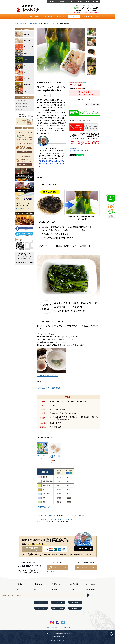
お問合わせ (70, 1)
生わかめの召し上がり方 (66, 519)
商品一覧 (74, 17)
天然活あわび (23, 53)
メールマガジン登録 (58, 567)
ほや (21, 72)
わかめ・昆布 (28, 24)
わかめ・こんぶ (24, 60)
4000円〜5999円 (22, 103)
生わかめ (35, 24)
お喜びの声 (61, 17)
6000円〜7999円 (22, 106)
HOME (17, 24)
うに (21, 66)
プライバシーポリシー (65, 627)
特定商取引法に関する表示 (51, 627)
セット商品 (50, 516)
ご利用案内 (61, 1)
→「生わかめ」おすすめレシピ (47, 376)
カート (95, 1)
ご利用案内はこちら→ (44, 507)
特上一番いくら (24, 47)
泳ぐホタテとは (35, 17)
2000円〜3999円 (22, 101)
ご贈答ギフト (23, 85)
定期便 (21, 91)
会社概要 (52, 1)
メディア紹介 (48, 17)
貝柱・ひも (23, 41)
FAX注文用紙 (24, 152)
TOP (21, 17)
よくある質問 (75, 608)
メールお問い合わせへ (86, 567)
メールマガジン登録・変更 (23, 209)
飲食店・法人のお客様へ (90, 17)
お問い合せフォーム (24, 165)
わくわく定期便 (90, 590)
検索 (90, 595)
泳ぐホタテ (23, 34)
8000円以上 (20, 109)
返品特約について (75, 148)
